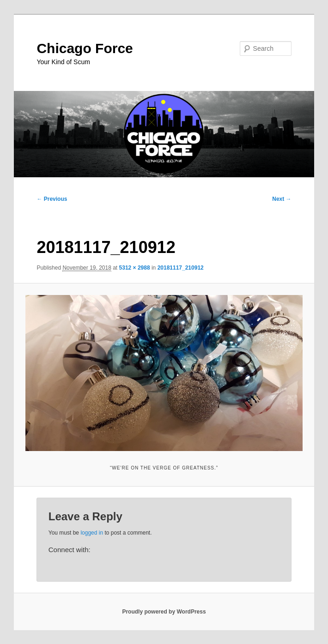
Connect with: (70, 550)
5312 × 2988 (135, 268)
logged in (92, 533)
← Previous (52, 199)
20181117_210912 (181, 268)
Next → (282, 199)
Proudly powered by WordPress (164, 612)
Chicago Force (85, 48)
